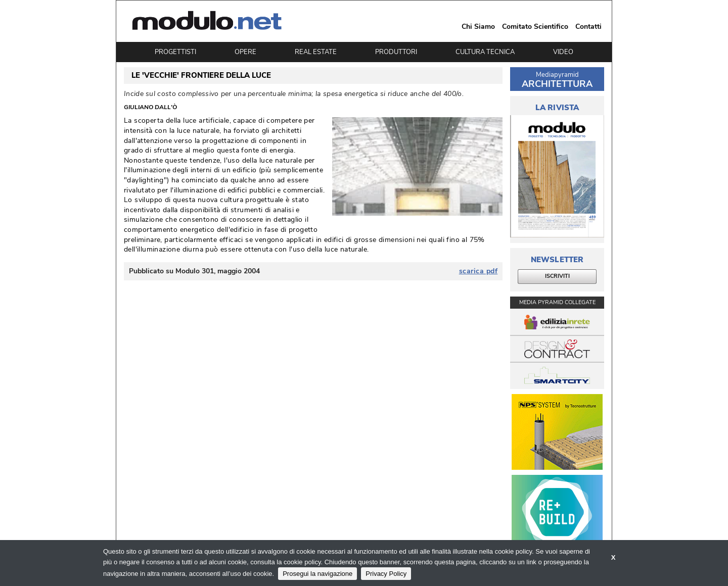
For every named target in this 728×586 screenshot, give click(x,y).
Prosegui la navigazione (317, 574)
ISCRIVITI (557, 276)
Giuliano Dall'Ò (150, 108)
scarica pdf (479, 271)
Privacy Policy (386, 574)
